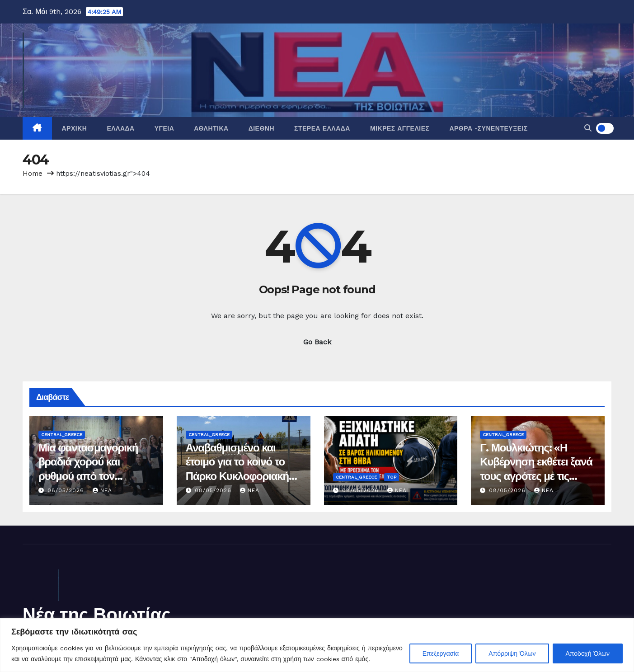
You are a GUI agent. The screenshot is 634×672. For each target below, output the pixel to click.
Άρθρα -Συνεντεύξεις (488, 128)
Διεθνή (261, 128)
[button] (588, 128)
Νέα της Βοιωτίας (97, 614)
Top (392, 477)
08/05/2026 (67, 490)
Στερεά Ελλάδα (322, 128)
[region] (317, 645)
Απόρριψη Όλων (512, 653)
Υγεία (164, 128)
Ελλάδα (120, 128)
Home (33, 174)
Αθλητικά (211, 128)
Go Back (317, 342)
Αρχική (75, 128)
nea (102, 490)
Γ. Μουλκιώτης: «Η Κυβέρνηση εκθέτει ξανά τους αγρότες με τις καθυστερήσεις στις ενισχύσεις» (536, 476)
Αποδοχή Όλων (588, 653)
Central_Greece (62, 435)
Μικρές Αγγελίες (400, 128)
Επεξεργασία (441, 653)
